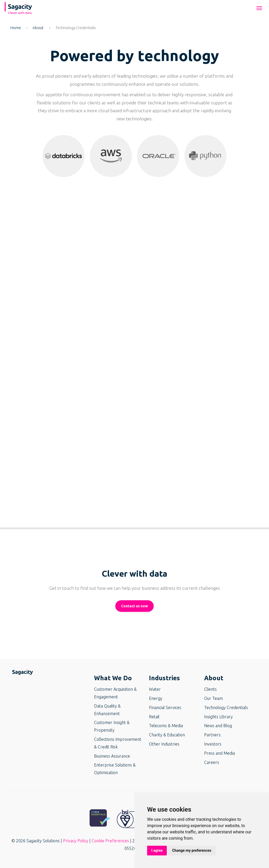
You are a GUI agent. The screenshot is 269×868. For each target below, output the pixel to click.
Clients (210, 689)
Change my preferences (192, 850)
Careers (212, 762)
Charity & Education (167, 735)
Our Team (213, 698)
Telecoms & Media (166, 726)
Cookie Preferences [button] (110, 841)
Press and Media (219, 753)
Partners (212, 735)
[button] (64, 156)
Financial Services (165, 708)
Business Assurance (112, 756)
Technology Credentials (226, 708)
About (38, 28)
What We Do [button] (113, 678)
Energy (156, 698)
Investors (213, 744)
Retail (154, 717)
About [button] (214, 678)
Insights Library (218, 717)
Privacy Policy (76, 841)
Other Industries (164, 744)
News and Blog (218, 726)
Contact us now (134, 606)
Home (16, 28)
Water (155, 689)
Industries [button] (164, 678)
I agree (157, 850)
